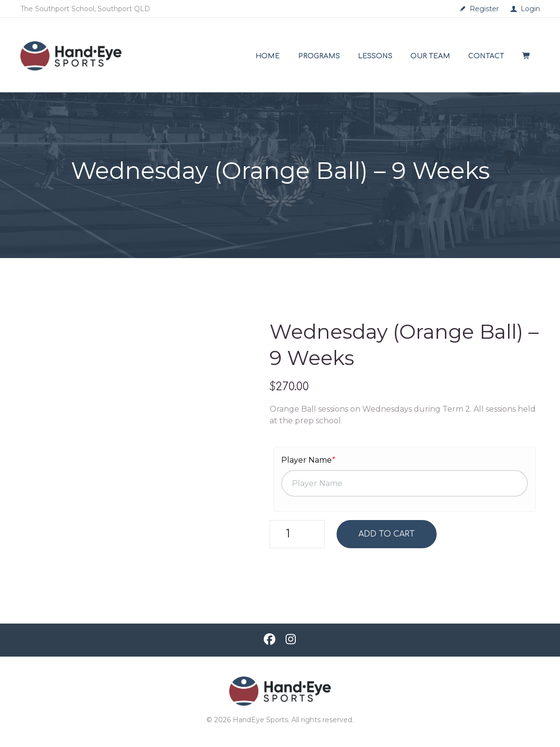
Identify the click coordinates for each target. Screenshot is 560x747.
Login (530, 9)
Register (484, 9)
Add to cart (387, 534)
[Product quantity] (297, 534)
